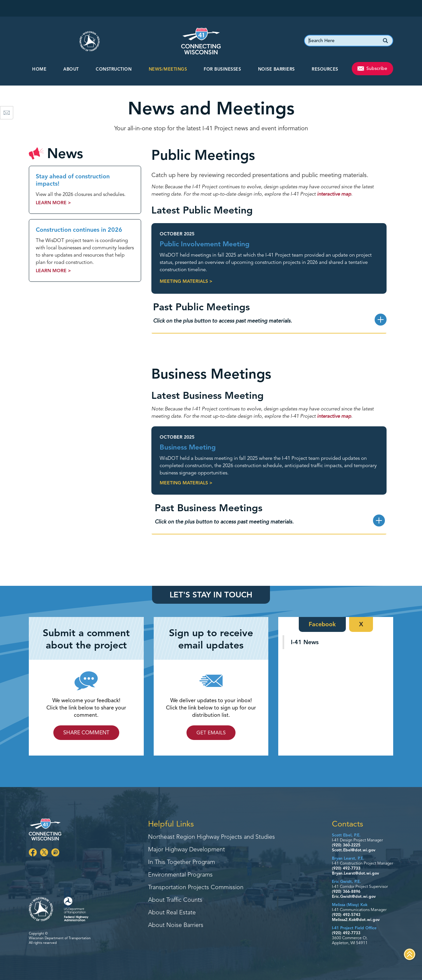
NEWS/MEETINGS (168, 69)
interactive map (334, 194)
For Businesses (222, 69)
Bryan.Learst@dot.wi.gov (355, 873)
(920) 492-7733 (346, 868)
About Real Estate (172, 913)
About (71, 69)
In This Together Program (182, 862)
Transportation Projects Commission (196, 888)
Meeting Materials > (186, 281)
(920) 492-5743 (346, 915)
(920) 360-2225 (346, 845)
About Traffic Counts (175, 900)
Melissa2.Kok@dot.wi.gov (356, 919)
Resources (325, 69)
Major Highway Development (186, 850)
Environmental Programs (180, 875)
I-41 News (305, 642)
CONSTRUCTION (114, 69)
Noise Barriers (276, 69)
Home (39, 69)
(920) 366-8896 (346, 891)
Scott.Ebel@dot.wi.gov (354, 850)
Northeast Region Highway (211, 837)
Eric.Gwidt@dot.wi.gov (354, 896)
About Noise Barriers (176, 925)
